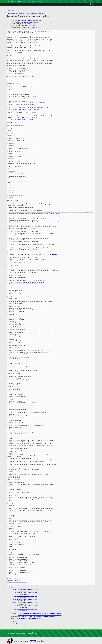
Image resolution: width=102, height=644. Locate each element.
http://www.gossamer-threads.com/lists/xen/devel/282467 (27, 109)
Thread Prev (21, 13)
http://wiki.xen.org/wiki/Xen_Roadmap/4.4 (21, 33)
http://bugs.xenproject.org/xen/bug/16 (21, 119)
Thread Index (41, 13)
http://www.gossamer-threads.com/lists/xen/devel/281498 (27, 103)
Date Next (15, 13)
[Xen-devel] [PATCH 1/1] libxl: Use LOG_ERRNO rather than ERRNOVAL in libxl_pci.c (40, 615)
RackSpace (33, 640)
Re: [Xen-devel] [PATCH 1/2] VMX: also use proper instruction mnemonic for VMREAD (40, 613)
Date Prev (10, 13)
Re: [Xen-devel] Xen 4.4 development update (26, 589)
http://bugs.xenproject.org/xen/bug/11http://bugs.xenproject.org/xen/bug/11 (34, 254)
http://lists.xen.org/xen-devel (17, 582)
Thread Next (28, 13)
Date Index (34, 13)
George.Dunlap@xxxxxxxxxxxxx (30, 22)
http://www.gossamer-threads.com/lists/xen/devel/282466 (27, 282)
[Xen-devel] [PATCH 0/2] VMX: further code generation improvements (38, 617)
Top (8, 10)
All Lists (12, 10)
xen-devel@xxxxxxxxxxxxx (19, 21)
